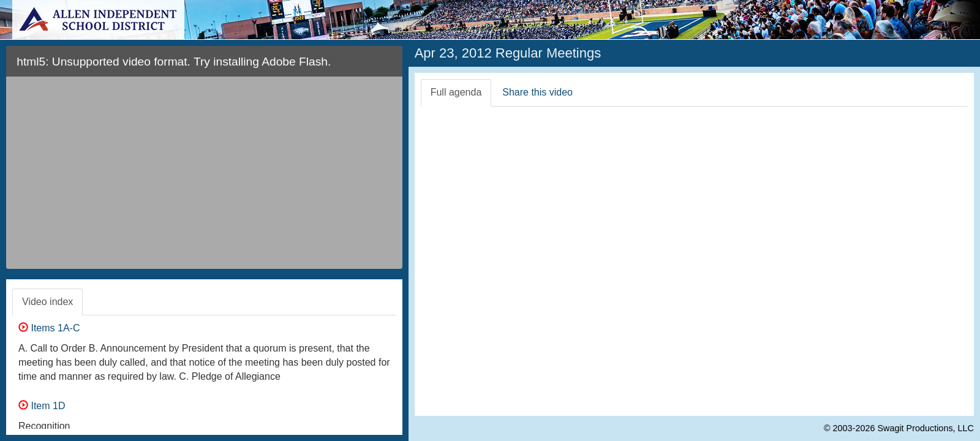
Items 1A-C (49, 328)
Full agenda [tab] (456, 92)
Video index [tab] (47, 302)
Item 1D (42, 406)
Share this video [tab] (537, 92)
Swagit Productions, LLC (925, 428)
